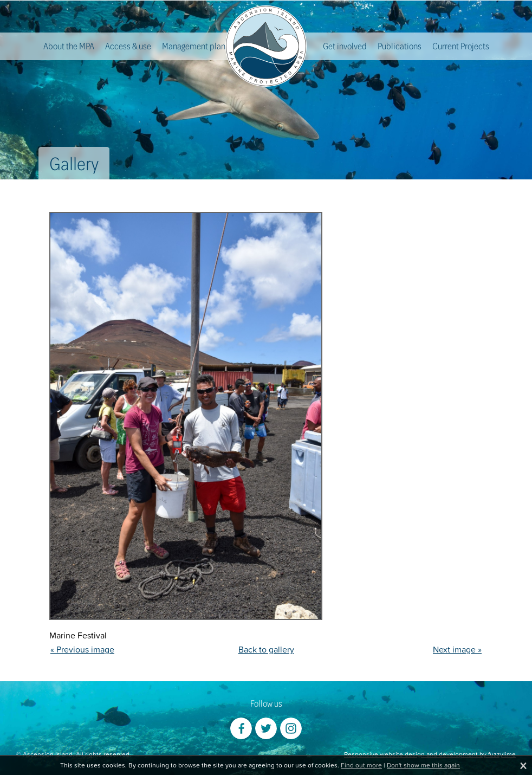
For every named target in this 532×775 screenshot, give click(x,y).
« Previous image (82, 649)
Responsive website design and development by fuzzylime (430, 754)
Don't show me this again (423, 765)
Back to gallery (266, 649)
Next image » (457, 649)
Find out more (361, 765)
